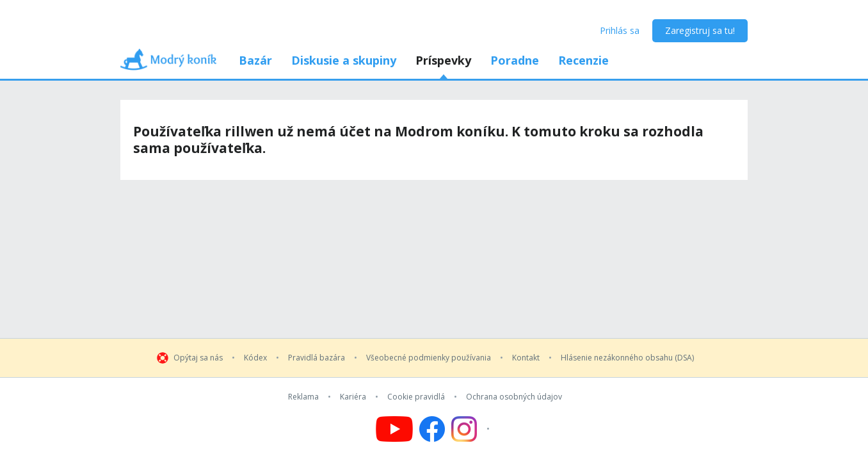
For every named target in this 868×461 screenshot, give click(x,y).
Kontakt (526, 358)
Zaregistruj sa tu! (700, 30)
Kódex (255, 358)
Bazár (255, 60)
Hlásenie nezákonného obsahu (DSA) (627, 358)
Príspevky (443, 60)
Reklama (303, 397)
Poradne (515, 60)
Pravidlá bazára (317, 358)
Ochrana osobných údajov (514, 397)
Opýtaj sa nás (198, 358)
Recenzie (583, 60)
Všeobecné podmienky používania (429, 358)
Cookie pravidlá (416, 397)
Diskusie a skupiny (344, 60)
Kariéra (353, 397)
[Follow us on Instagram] (472, 429)
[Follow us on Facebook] (432, 429)
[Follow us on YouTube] (394, 429)
